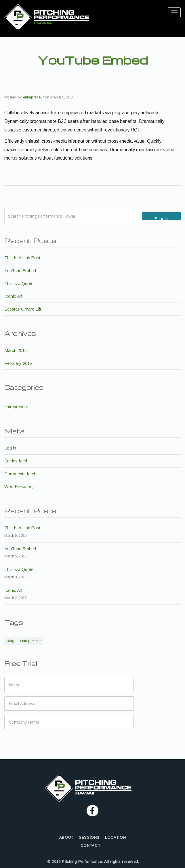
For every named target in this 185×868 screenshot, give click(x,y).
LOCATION (115, 837)
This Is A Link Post (22, 258)
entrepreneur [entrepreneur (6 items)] (30, 641)
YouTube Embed (20, 271)
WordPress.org (19, 486)
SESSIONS (89, 837)
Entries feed (16, 461)
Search (161, 218)
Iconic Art (13, 296)
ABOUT (66, 837)
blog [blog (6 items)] (11, 641)
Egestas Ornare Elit (23, 309)
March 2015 (16, 350)
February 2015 (18, 363)
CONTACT (90, 846)
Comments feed (20, 474)
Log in (10, 448)
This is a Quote (19, 283)
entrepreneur (33, 97)
